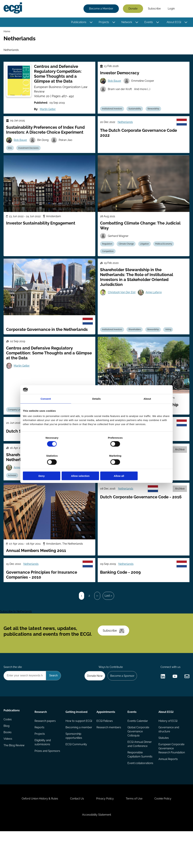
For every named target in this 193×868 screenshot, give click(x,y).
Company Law (16, 420)
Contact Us (76, 832)
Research (41, 736)
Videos (8, 765)
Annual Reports (168, 793)
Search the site (13, 690)
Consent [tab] (46, 408)
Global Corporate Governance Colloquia (138, 756)
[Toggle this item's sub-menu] (91, 23)
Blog (7, 752)
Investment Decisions (30, 154)
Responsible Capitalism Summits (140, 780)
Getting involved (77, 736)
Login (171, 9)
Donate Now (93, 699)
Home (7, 32)
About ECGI (173, 22)
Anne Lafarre (155, 302)
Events (148, 22)
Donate (132, 9)
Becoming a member (73, 758)
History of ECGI (168, 745)
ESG (11, 154)
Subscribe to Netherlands (16, 630)
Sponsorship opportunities (74, 769)
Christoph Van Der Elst (122, 302)
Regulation (108, 251)
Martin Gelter (45, 113)
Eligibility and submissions (43, 768)
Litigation (147, 251)
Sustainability (136, 113)
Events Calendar (138, 745)
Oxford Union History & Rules (37, 832)
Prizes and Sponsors (41, 778)
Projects (103, 22)
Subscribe (154, 9)
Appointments (106, 736)
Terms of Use (136, 832)
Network (126, 22)
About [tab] (147, 408)
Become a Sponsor (121, 699)
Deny (47, 467)
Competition (109, 259)
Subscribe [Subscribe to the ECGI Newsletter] (115, 651)
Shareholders (136, 338)
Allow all (146, 467)
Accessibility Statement (97, 850)
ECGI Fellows (105, 745)
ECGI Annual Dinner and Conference (139, 769)
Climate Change (128, 251)
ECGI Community (76, 778)
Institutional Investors (113, 113)
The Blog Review (15, 772)
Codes (8, 745)
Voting (171, 338)
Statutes (163, 763)
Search (183, 9)
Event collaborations (136, 791)
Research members (109, 752)
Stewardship (156, 113)
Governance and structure (168, 754)
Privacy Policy (105, 832)
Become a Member (101, 9)
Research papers (45, 745)
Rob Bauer (115, 85)
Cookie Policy (166, 832)
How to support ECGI (76, 747)
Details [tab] (96, 408)
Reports (40, 752)
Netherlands (126, 127)
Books (8, 759)
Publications (78, 22)
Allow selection (96, 467)
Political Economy (167, 251)
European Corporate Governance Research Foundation (166, 778)
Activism (13, 488)
